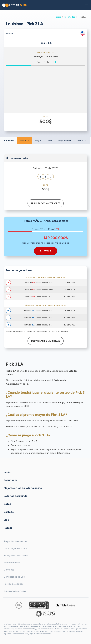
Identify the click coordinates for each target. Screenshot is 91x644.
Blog (6, 520)
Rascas (8, 528)
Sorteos (9, 512)
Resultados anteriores (46, 203)
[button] (87, 5)
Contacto (9, 570)
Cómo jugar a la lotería (15, 548)
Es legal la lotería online (16, 556)
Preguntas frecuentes (15, 541)
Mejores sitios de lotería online (23, 488)
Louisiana (9, 141)
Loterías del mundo (16, 496)
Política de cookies (14, 584)
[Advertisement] (46, 89)
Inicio (58, 17)
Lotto (50, 141)
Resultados (69, 17)
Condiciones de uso (14, 577)
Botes (7, 504)
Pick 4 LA (81, 141)
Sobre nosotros (12, 563)
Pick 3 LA (25, 141)
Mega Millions (65, 141)
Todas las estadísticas (46, 341)
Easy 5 (38, 141)
